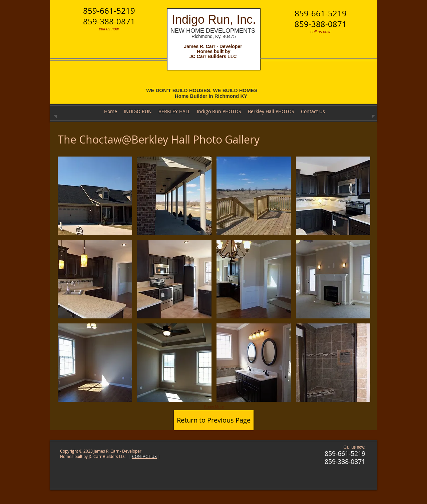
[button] (95, 196)
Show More (214, 407)
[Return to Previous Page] (214, 420)
